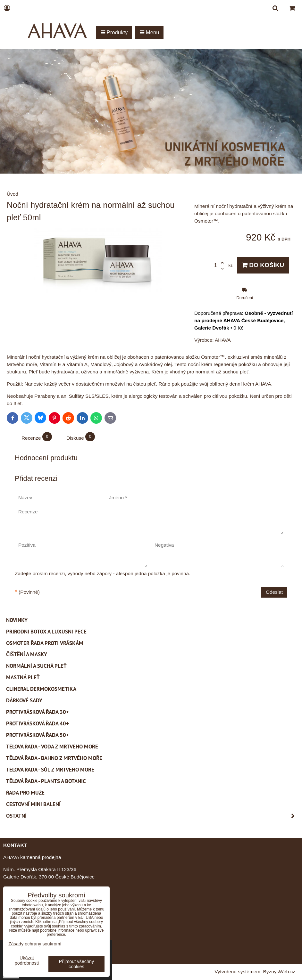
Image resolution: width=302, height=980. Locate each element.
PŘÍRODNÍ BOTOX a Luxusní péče (46, 632)
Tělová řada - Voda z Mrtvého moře (52, 747)
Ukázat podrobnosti (27, 961)
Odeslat (274, 592)
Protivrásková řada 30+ (38, 712)
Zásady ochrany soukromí (35, 944)
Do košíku (263, 265)
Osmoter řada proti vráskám (45, 643)
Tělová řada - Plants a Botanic (46, 781)
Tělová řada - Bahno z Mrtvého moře (54, 758)
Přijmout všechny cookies (77, 964)
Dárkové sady (24, 700)
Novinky (17, 620)
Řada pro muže (25, 793)
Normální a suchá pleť (36, 666)
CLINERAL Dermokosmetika (41, 689)
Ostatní (152, 816)
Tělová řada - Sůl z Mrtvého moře (50, 770)
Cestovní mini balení (33, 804)
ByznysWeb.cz (279, 972)
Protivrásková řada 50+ (38, 735)
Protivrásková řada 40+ (38, 723)
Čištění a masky (27, 654)
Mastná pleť (23, 677)
